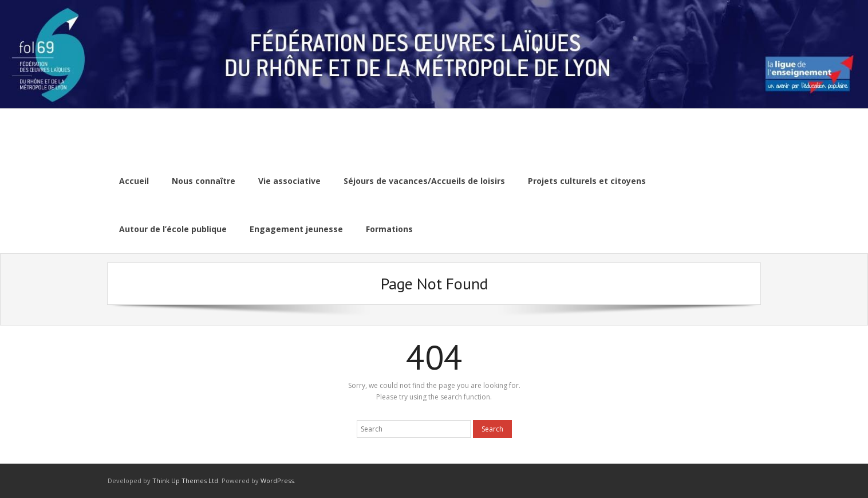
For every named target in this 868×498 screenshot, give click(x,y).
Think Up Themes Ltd (185, 481)
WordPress (277, 481)
